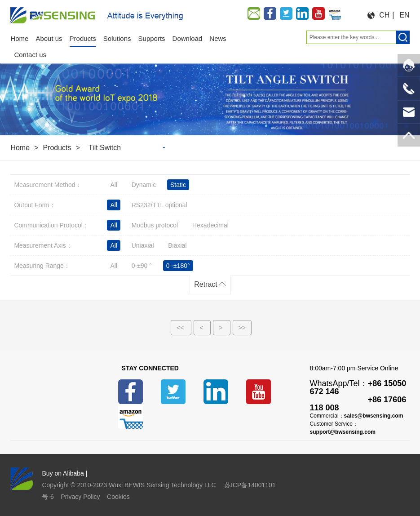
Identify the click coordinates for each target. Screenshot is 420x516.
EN (404, 15)
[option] (210, 94)
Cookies (118, 497)
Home (20, 148)
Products (57, 148)
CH (384, 15)
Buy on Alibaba (63, 473)
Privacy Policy (80, 497)
